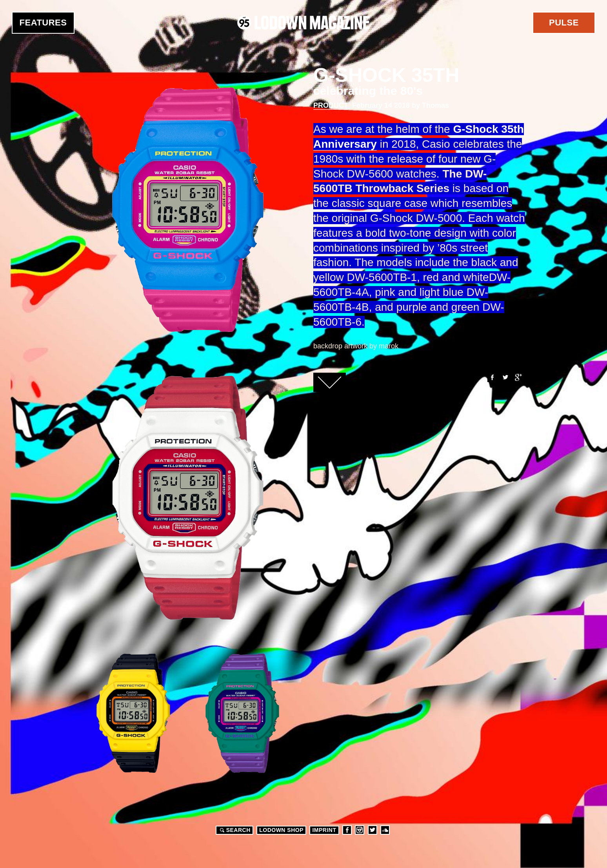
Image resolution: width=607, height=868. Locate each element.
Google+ (518, 377)
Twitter (505, 377)
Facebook (492, 377)
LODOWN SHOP (281, 830)
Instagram (360, 830)
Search (234, 830)
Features (43, 23)
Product (331, 105)
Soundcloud (385, 830)
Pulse (564, 23)
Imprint (324, 830)
